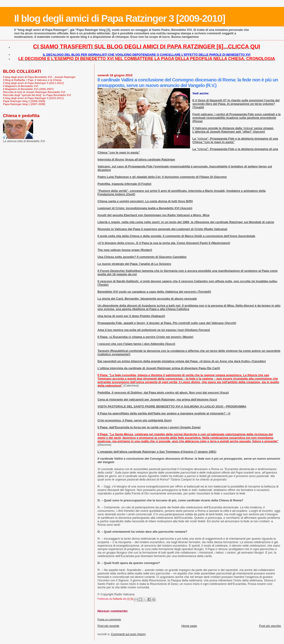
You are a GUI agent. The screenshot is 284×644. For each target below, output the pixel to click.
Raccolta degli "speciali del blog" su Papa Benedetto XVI (37, 95)
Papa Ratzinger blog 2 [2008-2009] (24, 101)
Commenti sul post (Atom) (128, 634)
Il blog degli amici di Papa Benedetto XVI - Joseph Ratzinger (39, 77)
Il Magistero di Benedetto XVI (21, 86)
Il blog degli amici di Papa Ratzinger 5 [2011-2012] (33, 83)
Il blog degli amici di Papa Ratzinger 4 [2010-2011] (33, 98)
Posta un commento (109, 619)
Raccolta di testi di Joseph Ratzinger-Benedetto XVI (34, 92)
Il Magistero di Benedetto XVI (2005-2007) (28, 89)
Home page (189, 626)
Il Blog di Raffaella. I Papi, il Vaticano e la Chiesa (32, 80)
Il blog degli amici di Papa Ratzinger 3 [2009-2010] (120, 18)
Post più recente (108, 626)
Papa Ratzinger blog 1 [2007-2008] (24, 104)
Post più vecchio (270, 626)
